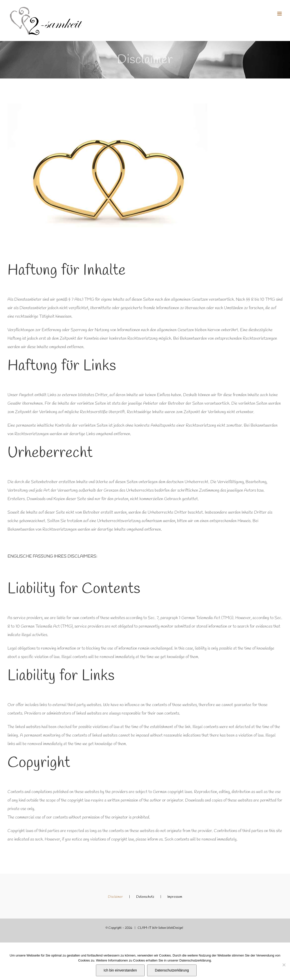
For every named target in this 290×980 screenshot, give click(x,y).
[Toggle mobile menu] (280, 14)
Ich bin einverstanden (120, 970)
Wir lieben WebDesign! (168, 928)
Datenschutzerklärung (172, 970)
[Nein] (284, 965)
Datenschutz (145, 897)
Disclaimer (115, 897)
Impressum (175, 897)
